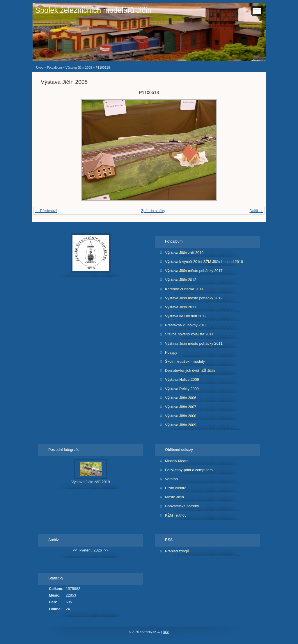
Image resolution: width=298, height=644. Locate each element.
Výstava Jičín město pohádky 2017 (194, 271)
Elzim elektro (176, 488)
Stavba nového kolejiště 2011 (189, 334)
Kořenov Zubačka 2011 (184, 289)
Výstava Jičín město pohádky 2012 (194, 298)
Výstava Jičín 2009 (181, 425)
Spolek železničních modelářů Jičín (93, 10)
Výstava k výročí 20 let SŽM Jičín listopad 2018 (204, 262)
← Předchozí (46, 211)
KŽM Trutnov (176, 515)
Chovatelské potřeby (182, 506)
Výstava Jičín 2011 (181, 307)
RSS (166, 632)
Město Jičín (174, 497)
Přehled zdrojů (177, 551)
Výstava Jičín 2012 (181, 280)
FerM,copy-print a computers (189, 470)
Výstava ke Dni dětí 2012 (186, 316)
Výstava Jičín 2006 (181, 398)
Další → (256, 211)
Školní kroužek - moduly (185, 361)
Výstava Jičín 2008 (79, 67)
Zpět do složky (153, 211)
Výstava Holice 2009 (182, 379)
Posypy (171, 352)
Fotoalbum (54, 67)
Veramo (171, 479)
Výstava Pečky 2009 (182, 389)
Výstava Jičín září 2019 (184, 253)
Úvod (40, 67)
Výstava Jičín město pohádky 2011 (194, 343)
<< (75, 550)
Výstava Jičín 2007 (181, 407)
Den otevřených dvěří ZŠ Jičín (190, 370)
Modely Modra (177, 461)
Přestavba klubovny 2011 (186, 325)
